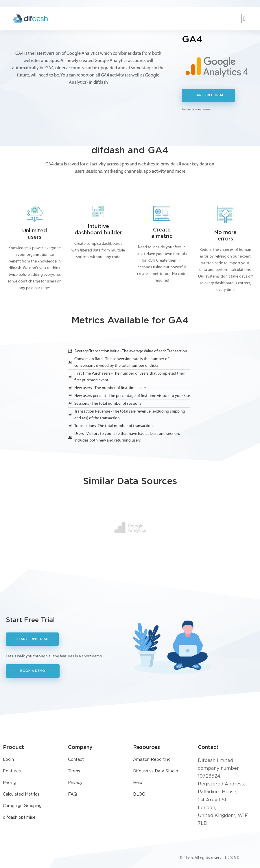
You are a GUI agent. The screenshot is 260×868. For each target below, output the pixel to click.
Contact (76, 760)
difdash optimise (19, 818)
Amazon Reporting (152, 760)
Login (8, 760)
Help (138, 783)
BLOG (139, 794)
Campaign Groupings (23, 806)
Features (12, 771)
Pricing (10, 783)
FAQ (72, 794)
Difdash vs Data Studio (156, 771)
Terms (74, 771)
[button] (244, 19)
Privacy (75, 783)
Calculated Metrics (21, 794)
